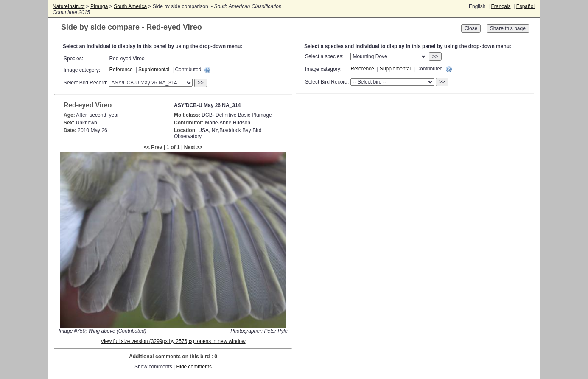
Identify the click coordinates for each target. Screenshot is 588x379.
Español (525, 6)
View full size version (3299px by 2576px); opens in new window (173, 341)
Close (471, 28)
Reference (121, 70)
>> (201, 83)
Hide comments (194, 367)
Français (501, 6)
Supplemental (154, 70)
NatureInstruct (69, 6)
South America (130, 6)
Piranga (99, 6)
